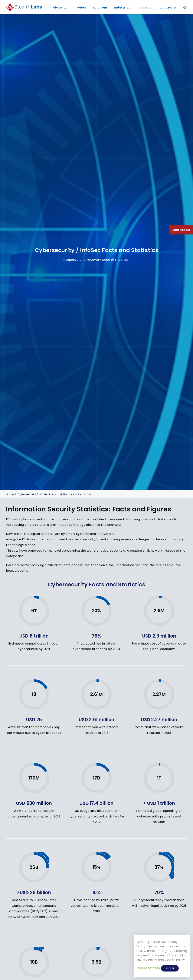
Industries (122, 8)
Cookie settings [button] (148, 968)
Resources (145, 8)
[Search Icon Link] (184, 13)
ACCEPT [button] (170, 968)
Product (80, 8)
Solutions (100, 8)
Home (10, 491)
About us (60, 8)
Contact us (168, 8)
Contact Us (181, 230)
